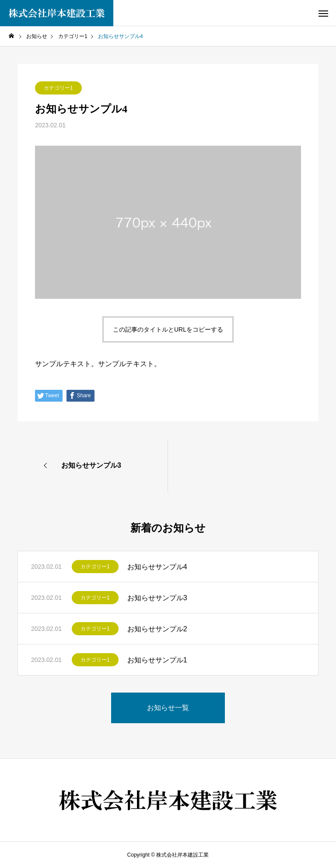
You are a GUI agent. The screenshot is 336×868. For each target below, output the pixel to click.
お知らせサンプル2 (157, 629)
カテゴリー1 (58, 88)
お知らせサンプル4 (157, 567)
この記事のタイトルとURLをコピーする (168, 329)
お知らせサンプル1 (157, 660)
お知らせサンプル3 (157, 598)
